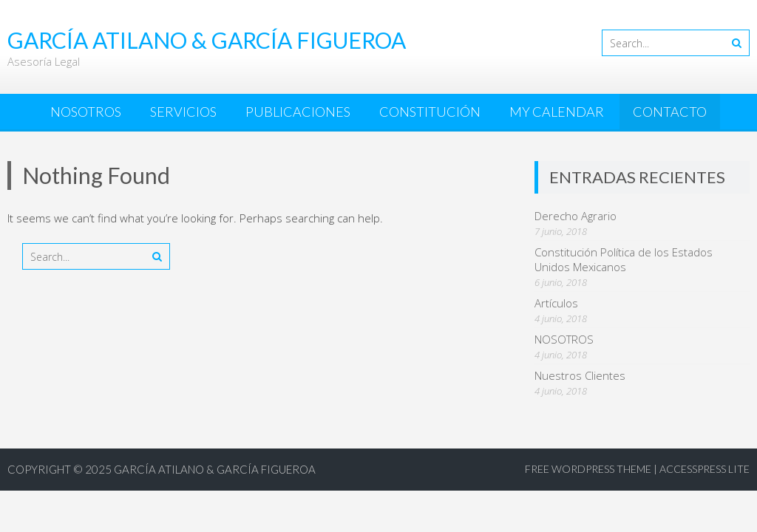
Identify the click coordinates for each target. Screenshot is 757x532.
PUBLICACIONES (298, 112)
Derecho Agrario (576, 216)
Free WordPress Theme (588, 469)
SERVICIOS (183, 112)
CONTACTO (670, 112)
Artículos (556, 303)
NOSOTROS (86, 112)
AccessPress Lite (705, 469)
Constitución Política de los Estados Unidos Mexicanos (624, 259)
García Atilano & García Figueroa (215, 469)
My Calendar (557, 112)
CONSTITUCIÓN (430, 112)
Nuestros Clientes (580, 375)
